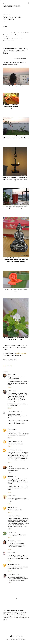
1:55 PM (19, 541)
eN (9, 553)
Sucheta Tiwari (12, 412)
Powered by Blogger (16, 636)
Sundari (10, 507)
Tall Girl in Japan (13, 450)
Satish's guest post (21, 353)
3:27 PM (17, 564)
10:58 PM (15, 374)
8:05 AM (16, 429)
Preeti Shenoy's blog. (12, 6)
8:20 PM (15, 507)
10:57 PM (18, 516)
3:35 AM (16, 532)
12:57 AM (19, 412)
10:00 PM (19, 575)
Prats (9, 391)
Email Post (10, 366)
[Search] (28, 3)
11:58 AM (14, 476)
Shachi (10, 374)
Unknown (11, 429)
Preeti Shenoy (12, 541)
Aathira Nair (11, 564)
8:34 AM (20, 441)
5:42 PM (14, 496)
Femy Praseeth (12, 441)
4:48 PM (12, 553)
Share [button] (4, 366)
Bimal (10, 496)
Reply (10, 387)
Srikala (10, 476)
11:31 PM (14, 391)
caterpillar (11, 532)
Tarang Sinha (12, 575)
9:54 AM (20, 450)
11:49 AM (11, 466)
